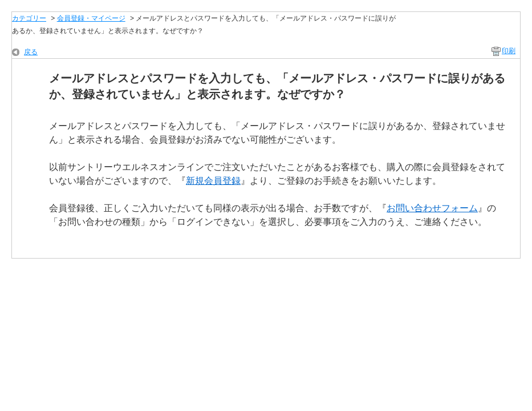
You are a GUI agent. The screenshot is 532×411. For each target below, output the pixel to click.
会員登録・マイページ (91, 18)
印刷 (509, 51)
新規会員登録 (213, 181)
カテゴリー (29, 18)
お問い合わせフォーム (432, 208)
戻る (31, 52)
